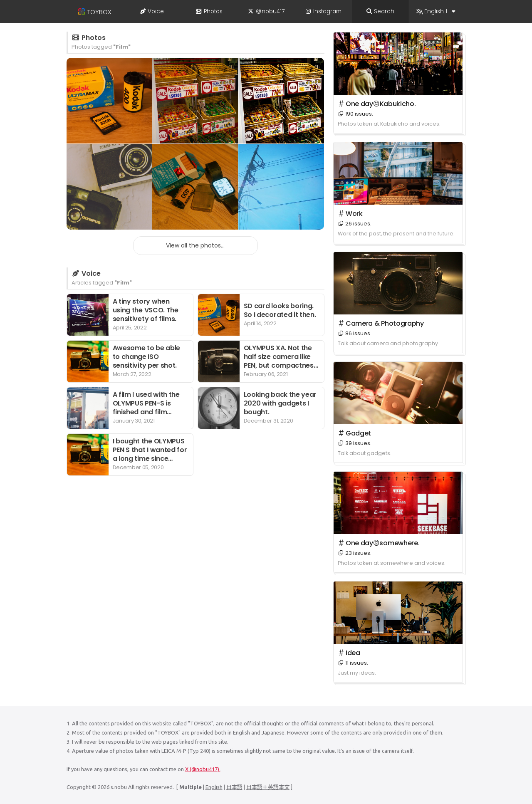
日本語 (234, 787)
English (214, 787)
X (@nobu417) (203, 769)
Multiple (191, 787)
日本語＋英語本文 (268, 787)
